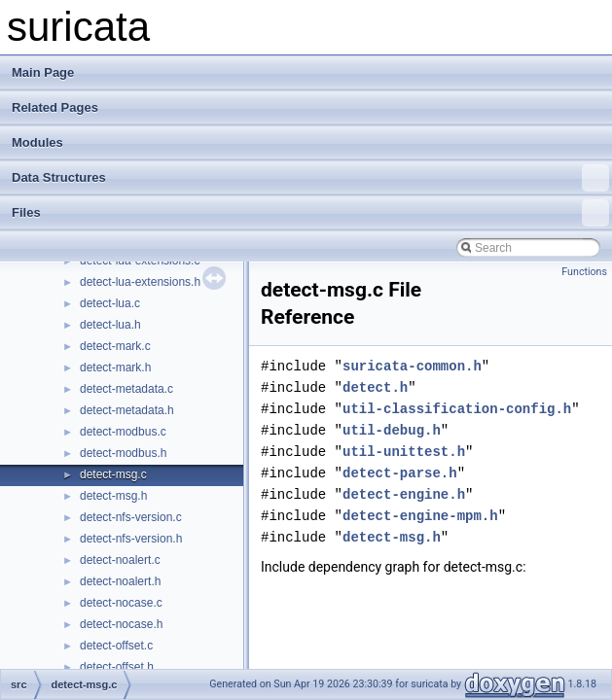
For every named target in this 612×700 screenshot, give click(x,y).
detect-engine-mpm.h (420, 516)
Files (310, 213)
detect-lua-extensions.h (140, 282)
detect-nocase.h (121, 624)
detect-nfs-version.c (131, 517)
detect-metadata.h (127, 410)
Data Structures (310, 178)
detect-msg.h (113, 496)
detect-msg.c (113, 474)
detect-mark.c (115, 346)
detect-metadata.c (126, 389)
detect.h (375, 387)
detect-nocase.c (121, 603)
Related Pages (55, 107)
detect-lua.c (110, 303)
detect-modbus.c (123, 432)
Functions (584, 272)
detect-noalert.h (120, 581)
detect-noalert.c (120, 560)
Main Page (43, 72)
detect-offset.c (116, 646)
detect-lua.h (110, 325)
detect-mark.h (115, 367)
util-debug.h (392, 430)
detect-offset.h (117, 667)
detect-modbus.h (123, 453)
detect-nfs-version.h (131, 539)
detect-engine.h (404, 494)
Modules (37, 142)
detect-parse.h (400, 473)
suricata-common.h (412, 366)
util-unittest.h (404, 452)
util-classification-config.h (457, 409)
